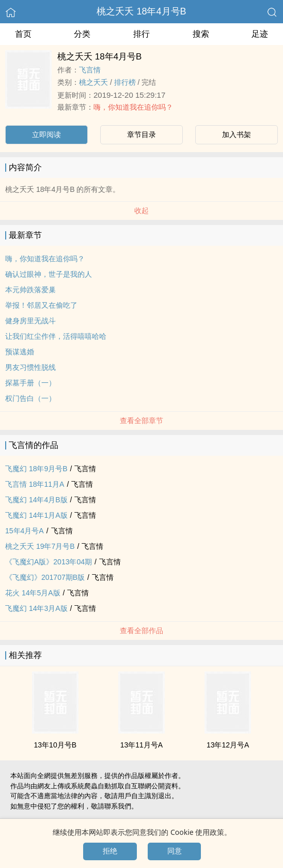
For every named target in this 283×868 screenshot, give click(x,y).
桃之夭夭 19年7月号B (40, 546)
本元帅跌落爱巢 (30, 290)
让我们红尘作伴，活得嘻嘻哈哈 (56, 336)
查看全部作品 (141, 631)
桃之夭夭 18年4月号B (141, 11)
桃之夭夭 (93, 82)
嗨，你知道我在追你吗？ (133, 107)
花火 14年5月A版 (33, 593)
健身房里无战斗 (30, 321)
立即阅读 (46, 134)
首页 (23, 34)
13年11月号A (141, 745)
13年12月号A (228, 745)
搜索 (201, 34)
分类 (82, 34)
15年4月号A (25, 531)
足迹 (260, 34)
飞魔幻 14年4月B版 (36, 500)
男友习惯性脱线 (30, 367)
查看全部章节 (141, 421)
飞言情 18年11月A (35, 484)
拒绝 (110, 851)
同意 (175, 851)
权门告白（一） (30, 398)
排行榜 (125, 82)
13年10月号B (55, 745)
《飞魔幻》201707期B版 (45, 577)
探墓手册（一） (30, 383)
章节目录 (141, 134)
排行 (141, 34)
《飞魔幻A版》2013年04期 (49, 562)
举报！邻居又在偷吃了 (41, 305)
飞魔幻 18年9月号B (36, 469)
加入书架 (237, 134)
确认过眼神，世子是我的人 (49, 274)
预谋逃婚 (20, 352)
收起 (141, 211)
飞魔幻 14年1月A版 (36, 515)
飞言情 (90, 70)
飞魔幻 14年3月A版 (36, 608)
